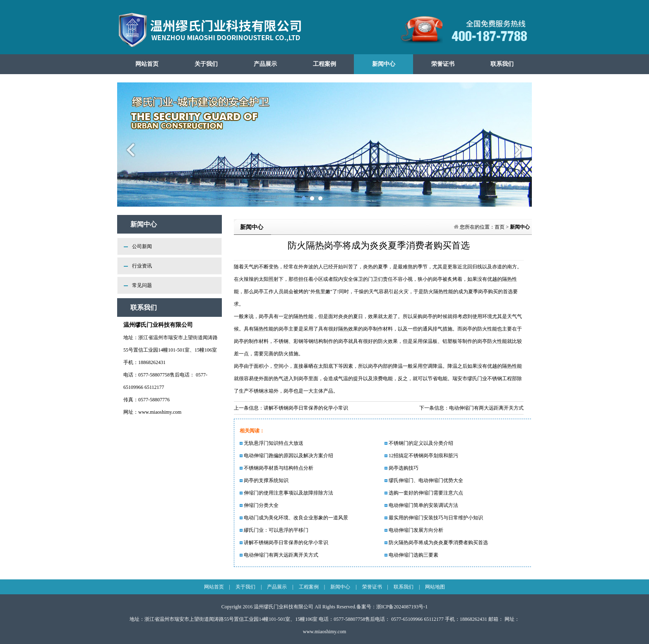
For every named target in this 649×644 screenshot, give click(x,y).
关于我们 (206, 64)
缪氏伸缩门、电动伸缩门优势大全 (424, 480)
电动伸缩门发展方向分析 (414, 530)
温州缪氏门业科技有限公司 (284, 607)
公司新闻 (142, 246)
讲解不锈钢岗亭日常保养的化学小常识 (306, 408)
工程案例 (324, 64)
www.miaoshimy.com (160, 412)
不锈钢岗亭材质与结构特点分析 (276, 468)
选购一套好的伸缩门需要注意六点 (424, 493)
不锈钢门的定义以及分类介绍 (419, 443)
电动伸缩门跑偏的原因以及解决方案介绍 (286, 456)
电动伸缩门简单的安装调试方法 (421, 505)
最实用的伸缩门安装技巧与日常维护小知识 (434, 518)
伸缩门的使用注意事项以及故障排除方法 (286, 493)
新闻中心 (384, 64)
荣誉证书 (443, 64)
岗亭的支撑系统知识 (264, 480)
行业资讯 (142, 266)
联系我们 (502, 64)
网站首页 (147, 64)
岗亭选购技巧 (401, 468)
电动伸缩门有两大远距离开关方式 (486, 408)
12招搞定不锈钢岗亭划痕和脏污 (421, 456)
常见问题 (142, 285)
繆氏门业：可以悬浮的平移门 (274, 530)
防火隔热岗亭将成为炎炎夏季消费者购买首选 (436, 543)
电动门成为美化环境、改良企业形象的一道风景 (294, 518)
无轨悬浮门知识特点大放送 (272, 443)
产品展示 (265, 64)
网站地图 (435, 587)
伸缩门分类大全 (259, 505)
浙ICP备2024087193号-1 (402, 607)
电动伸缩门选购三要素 (411, 555)
